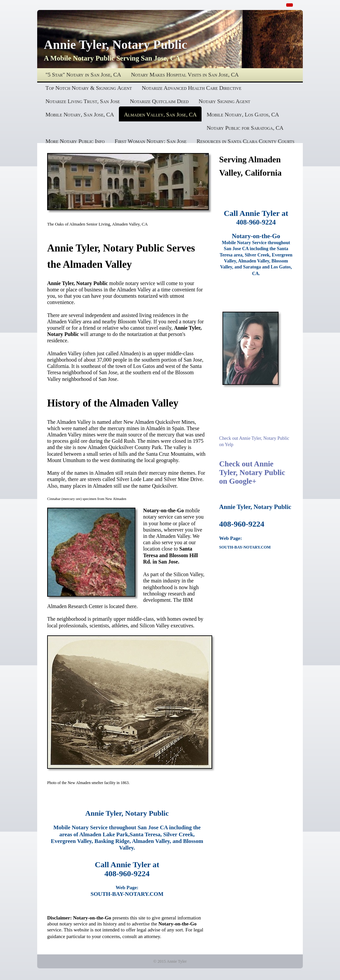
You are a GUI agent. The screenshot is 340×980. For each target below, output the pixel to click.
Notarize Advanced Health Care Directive (192, 88)
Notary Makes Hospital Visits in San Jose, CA (185, 75)
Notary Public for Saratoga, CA (245, 128)
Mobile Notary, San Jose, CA (80, 115)
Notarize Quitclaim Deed (159, 101)
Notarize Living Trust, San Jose (83, 101)
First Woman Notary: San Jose (151, 141)
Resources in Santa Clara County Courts (246, 141)
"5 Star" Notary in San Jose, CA (83, 75)
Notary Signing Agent (224, 101)
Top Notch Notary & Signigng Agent (89, 88)
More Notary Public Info (75, 141)
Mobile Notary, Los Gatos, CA (243, 115)
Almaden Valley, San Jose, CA (160, 115)
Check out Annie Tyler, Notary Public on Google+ (252, 473)
